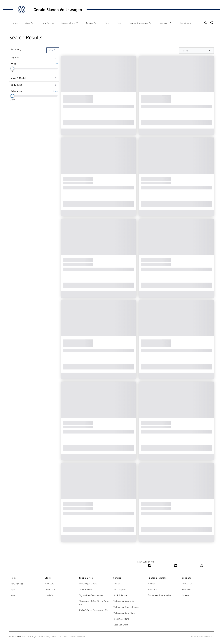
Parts (107, 23)
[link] (26, 578)
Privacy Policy (44, 636)
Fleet (119, 23)
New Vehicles (48, 23)
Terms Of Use (57, 636)
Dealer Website (197, 636)
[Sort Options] (196, 51)
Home (15, 23)
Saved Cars (186, 23)
